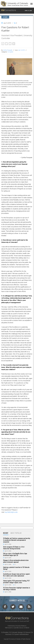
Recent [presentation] (6, 533)
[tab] (6, 533)
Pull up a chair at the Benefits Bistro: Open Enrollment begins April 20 (15, 554)
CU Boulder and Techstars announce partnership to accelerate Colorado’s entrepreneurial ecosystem (17, 540)
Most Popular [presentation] (16, 533)
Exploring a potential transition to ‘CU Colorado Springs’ (16, 568)
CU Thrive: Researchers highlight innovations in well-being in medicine (17, 589)
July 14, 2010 (21, 50)
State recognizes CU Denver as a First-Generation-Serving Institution (14, 548)
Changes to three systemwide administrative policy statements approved (16, 561)
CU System (10, 52)
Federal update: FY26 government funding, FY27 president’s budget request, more (16, 582)
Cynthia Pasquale (8, 50)
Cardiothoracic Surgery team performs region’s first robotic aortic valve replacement (17, 575)
